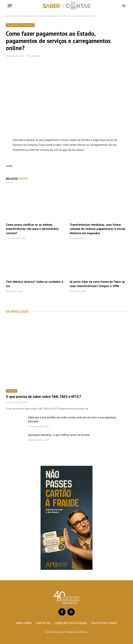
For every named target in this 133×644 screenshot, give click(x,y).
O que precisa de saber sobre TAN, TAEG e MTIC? (43, 397)
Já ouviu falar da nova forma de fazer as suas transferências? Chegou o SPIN (97, 284)
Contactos (43, 623)
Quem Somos (24, 623)
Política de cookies (104, 623)
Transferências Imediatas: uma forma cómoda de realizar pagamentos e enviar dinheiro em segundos (97, 229)
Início (8, 16)
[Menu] (10, 6)
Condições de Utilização (71, 623)
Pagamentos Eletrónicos (20, 25)
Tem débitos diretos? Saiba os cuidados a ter (34, 284)
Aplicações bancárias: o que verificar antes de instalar (59, 435)
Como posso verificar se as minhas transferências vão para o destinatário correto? (32, 229)
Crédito (12, 391)
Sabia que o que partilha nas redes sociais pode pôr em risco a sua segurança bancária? (72, 419)
